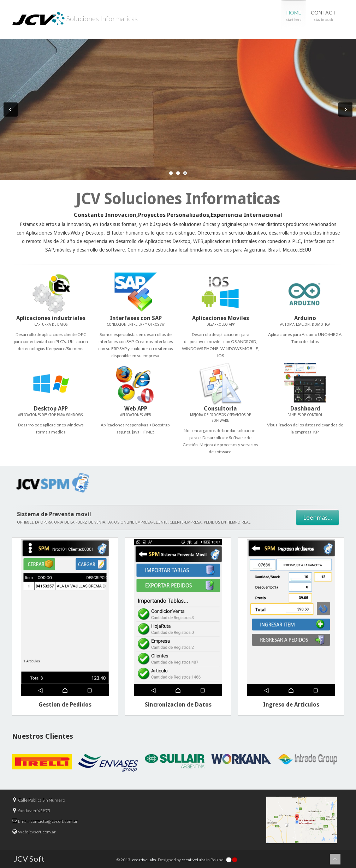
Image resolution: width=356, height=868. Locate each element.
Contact (323, 16)
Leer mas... (318, 517)
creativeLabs (144, 860)
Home (294, 16)
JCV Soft (29, 859)
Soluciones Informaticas (75, 19)
